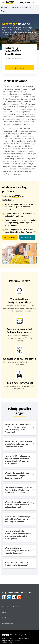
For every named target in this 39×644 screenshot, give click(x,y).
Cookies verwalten (7, 642)
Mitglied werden (27, 2)
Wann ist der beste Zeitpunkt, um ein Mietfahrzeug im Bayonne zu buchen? (19, 475)
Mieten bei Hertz (8, 624)
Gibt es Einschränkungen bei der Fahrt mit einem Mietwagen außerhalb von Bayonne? (19, 490)
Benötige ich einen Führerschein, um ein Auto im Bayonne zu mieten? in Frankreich (19, 444)
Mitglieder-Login (27, 237)
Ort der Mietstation (13, 54)
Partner (5, 612)
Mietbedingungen (9, 640)
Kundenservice (7, 618)
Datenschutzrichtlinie (10, 638)
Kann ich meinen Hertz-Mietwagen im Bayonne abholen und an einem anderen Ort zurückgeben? (19, 535)
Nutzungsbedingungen (25, 638)
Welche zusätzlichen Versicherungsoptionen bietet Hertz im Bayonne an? (19, 551)
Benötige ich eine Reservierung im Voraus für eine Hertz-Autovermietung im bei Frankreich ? (19, 428)
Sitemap (11, 641)
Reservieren (19, 68)
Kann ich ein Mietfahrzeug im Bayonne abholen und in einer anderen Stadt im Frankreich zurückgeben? (19, 460)
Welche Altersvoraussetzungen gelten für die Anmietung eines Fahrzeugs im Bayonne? (19, 519)
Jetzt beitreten (10, 237)
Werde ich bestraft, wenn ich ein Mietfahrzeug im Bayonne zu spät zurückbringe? (19, 504)
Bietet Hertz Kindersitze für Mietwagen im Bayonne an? (19, 564)
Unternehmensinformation (11, 607)
